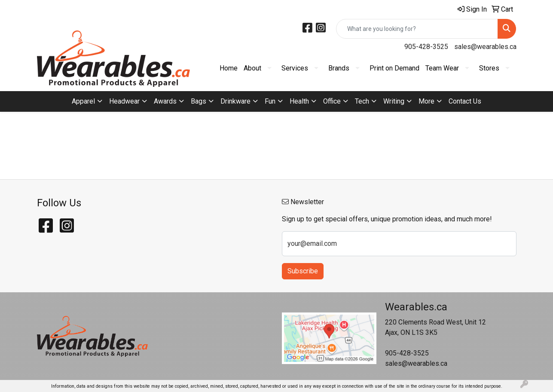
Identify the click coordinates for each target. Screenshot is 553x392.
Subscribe (303, 271)
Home (229, 68)
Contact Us (465, 101)
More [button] (426, 101)
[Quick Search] (417, 29)
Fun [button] (270, 101)
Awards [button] (165, 101)
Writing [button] (394, 101)
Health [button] (299, 101)
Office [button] (332, 101)
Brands (339, 68)
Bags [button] (199, 101)
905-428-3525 (426, 47)
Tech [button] (362, 101)
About (252, 68)
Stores (489, 68)
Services (295, 68)
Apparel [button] (83, 101)
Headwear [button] (124, 101)
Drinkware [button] (235, 101)
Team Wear (442, 68)
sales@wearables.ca (485, 47)
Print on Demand (394, 68)
